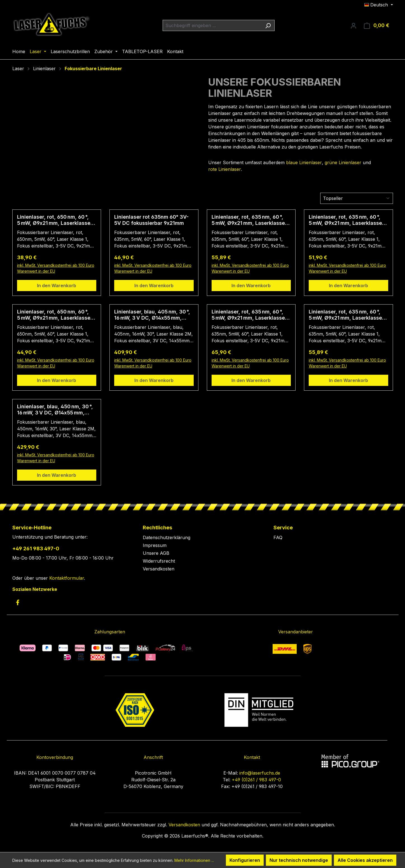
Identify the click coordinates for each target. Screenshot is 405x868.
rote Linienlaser (225, 169)
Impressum (155, 545)
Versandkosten (159, 569)
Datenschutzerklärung (167, 537)
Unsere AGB (156, 553)
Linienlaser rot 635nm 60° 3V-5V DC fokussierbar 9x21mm (151, 220)
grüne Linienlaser (343, 162)
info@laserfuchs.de (260, 773)
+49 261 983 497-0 (36, 549)
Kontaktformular (67, 578)
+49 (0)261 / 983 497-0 (256, 780)
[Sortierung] (357, 198)
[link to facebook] (18, 602)
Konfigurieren (245, 860)
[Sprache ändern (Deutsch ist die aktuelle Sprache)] (379, 5)
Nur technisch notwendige (299, 860)
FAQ (278, 537)
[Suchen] (268, 25)
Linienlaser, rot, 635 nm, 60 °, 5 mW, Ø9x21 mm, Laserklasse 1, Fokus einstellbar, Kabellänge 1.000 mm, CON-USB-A (251, 315)
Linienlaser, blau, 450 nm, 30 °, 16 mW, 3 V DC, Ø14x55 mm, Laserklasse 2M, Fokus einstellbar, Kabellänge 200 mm (56, 410)
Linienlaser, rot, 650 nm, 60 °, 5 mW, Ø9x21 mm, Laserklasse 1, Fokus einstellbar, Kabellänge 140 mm (56, 220)
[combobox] (212, 25)
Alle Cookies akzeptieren (365, 860)
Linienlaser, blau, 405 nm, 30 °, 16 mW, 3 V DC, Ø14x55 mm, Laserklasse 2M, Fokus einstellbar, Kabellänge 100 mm (153, 315)
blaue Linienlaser (304, 162)
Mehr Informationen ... (194, 860)
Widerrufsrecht (159, 561)
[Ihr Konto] (354, 25)
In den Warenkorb (57, 286)
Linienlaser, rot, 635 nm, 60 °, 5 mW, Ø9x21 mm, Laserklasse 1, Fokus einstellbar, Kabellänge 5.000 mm (348, 220)
